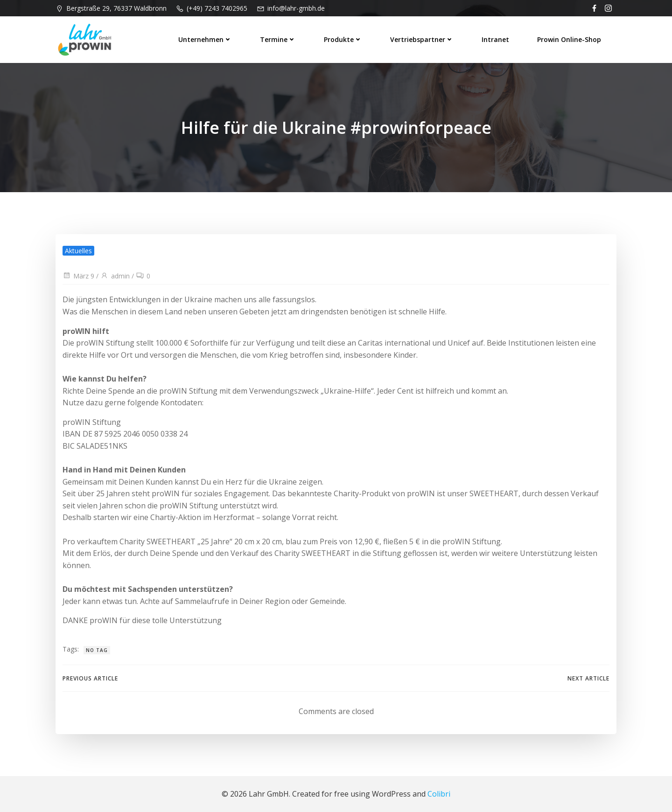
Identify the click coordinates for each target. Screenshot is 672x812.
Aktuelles (78, 251)
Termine (278, 39)
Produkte (343, 39)
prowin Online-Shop (569, 39)
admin (115, 276)
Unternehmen (205, 39)
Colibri (439, 794)
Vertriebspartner (422, 39)
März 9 (78, 276)
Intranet (495, 39)
